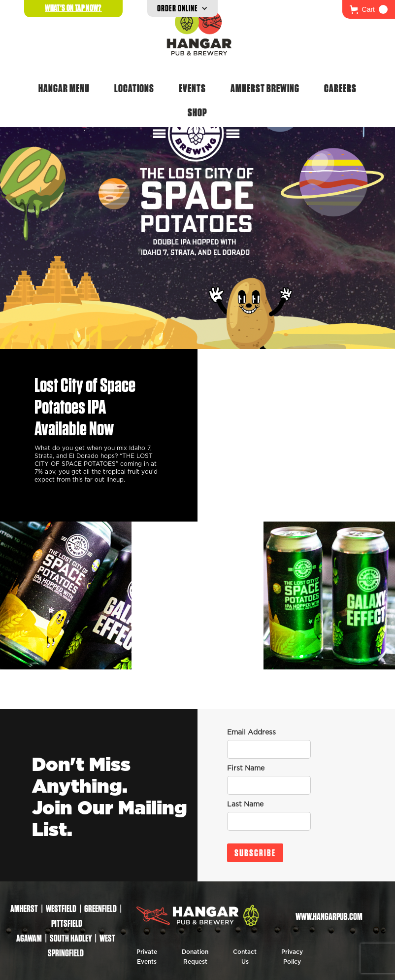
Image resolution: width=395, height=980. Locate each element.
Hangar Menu (64, 88)
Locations (134, 88)
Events (192, 88)
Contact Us (245, 957)
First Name (246, 769)
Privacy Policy (292, 957)
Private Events (147, 957)
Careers (340, 88)
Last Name (245, 805)
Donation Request (195, 957)
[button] (369, 9)
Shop (197, 112)
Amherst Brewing (265, 88)
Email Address (251, 733)
